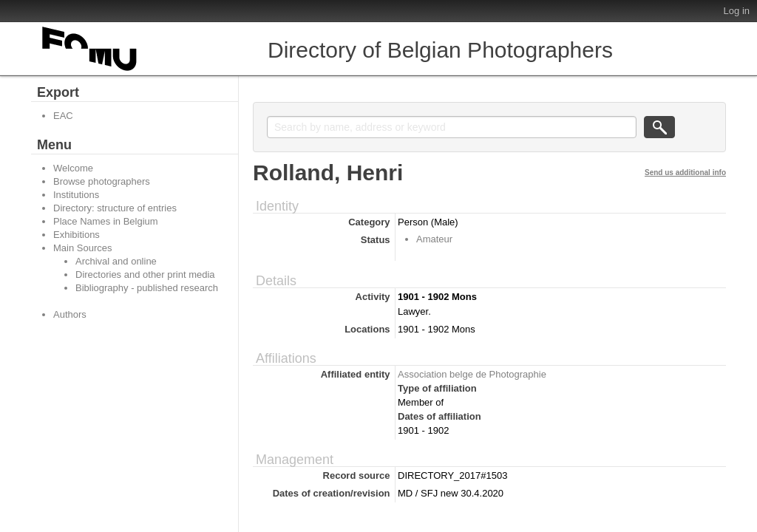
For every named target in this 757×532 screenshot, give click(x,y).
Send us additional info (685, 173)
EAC (63, 116)
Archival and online (116, 261)
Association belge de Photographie (472, 374)
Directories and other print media (145, 274)
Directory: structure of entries (115, 208)
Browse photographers (102, 181)
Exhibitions (77, 235)
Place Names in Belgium (106, 221)
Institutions (76, 195)
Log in (737, 11)
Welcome (73, 168)
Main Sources (82, 248)
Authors (70, 314)
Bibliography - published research (147, 288)
